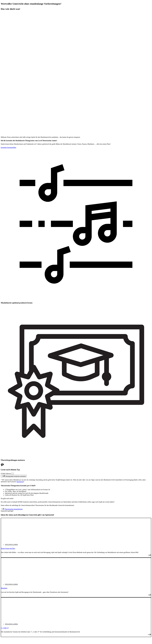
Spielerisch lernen (11, 545)
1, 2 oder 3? (5, 628)
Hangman (4, 588)
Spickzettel (20, 482)
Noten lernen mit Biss (8, 548)
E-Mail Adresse (6, 474)
